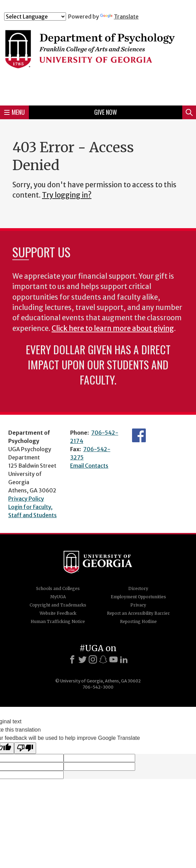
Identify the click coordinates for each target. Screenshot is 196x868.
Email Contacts (89, 466)
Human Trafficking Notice (58, 621)
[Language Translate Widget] (35, 16)
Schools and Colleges (58, 588)
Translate (119, 16)
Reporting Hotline (138, 621)
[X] (83, 659)
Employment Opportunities (138, 597)
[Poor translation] (25, 748)
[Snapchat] (103, 659)
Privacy (138, 605)
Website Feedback (58, 613)
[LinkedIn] (124, 659)
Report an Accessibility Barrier (138, 613)
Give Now (106, 112)
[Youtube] (113, 659)
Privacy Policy (26, 499)
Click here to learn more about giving (113, 329)
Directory (138, 588)
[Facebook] (72, 659)
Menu (14, 112)
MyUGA (58, 597)
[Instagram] (93, 659)
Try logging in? (67, 195)
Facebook (139, 435)
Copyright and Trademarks (58, 605)
